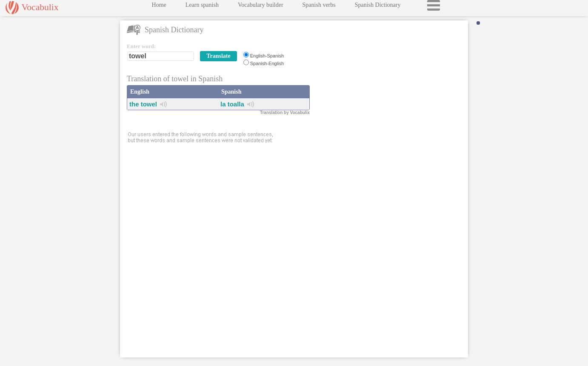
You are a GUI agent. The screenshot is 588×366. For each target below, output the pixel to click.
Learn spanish (202, 7)
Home (159, 7)
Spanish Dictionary (378, 7)
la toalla (232, 104)
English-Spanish (267, 56)
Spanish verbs (319, 7)
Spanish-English (267, 63)
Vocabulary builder (261, 7)
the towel (143, 104)
